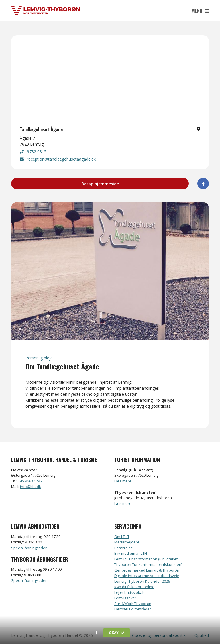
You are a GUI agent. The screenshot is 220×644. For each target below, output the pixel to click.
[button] (97, 633)
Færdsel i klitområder (133, 609)
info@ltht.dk (31, 487)
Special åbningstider (29, 548)
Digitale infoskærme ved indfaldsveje (147, 576)
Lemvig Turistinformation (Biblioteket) (146, 559)
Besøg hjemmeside (100, 184)
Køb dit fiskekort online (134, 587)
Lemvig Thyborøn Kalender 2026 (142, 581)
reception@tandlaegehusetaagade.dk (58, 159)
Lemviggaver (125, 598)
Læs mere (123, 481)
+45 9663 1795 (30, 481)
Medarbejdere (127, 542)
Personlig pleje (39, 358)
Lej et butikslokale (130, 592)
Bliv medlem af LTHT (132, 553)
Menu (200, 11)
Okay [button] (117, 633)
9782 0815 (33, 152)
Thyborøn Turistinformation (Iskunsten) (148, 564)
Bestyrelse (124, 548)
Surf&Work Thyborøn (133, 604)
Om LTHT (122, 537)
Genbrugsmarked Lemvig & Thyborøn (147, 570)
